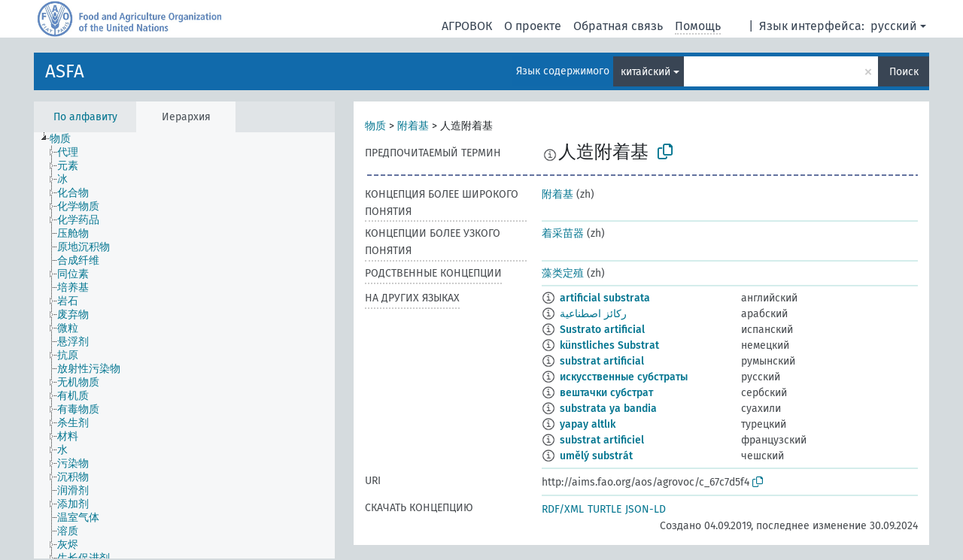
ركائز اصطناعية (593, 314)
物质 (375, 126)
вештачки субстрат (606, 393)
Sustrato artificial (602, 330)
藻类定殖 (563, 273)
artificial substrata (605, 298)
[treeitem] (67, 139)
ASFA (65, 71)
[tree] (184, 345)
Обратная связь (618, 26)
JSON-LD (646, 509)
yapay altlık (588, 424)
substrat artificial (602, 361)
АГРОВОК (467, 26)
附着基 (413, 126)
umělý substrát (596, 456)
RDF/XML (563, 509)
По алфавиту (85, 117)
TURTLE (605, 509)
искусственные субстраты (624, 377)
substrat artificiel (602, 440)
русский (894, 26)
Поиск (904, 72)
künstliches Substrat (609, 345)
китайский (646, 72)
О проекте (533, 26)
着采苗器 (563, 233)
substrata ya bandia (608, 409)
